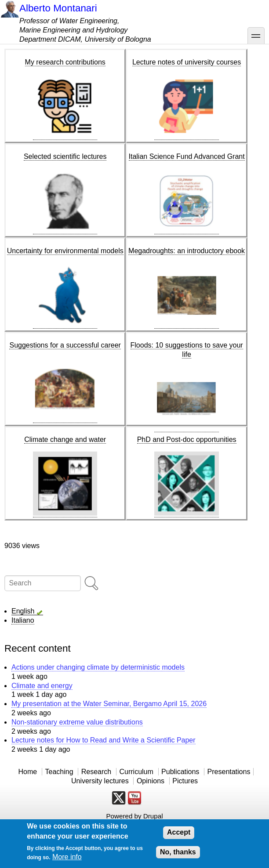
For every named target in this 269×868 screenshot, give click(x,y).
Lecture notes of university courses (187, 62)
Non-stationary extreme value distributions (77, 722)
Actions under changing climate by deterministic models (98, 667)
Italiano (23, 620)
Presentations (229, 772)
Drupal (153, 816)
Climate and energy (42, 686)
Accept (179, 832)
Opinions (151, 781)
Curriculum (136, 772)
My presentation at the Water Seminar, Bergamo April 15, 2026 (109, 704)
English (23, 611)
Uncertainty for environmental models (65, 251)
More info (67, 857)
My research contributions (65, 62)
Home (28, 772)
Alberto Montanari (58, 8)
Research (96, 772)
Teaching (59, 772)
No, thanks (178, 852)
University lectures (100, 781)
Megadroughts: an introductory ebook (187, 251)
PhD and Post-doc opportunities (187, 439)
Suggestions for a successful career (65, 345)
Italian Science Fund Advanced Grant (187, 156)
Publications (180, 772)
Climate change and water (65, 439)
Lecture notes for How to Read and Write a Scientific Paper (104, 740)
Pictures (185, 781)
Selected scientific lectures (65, 156)
